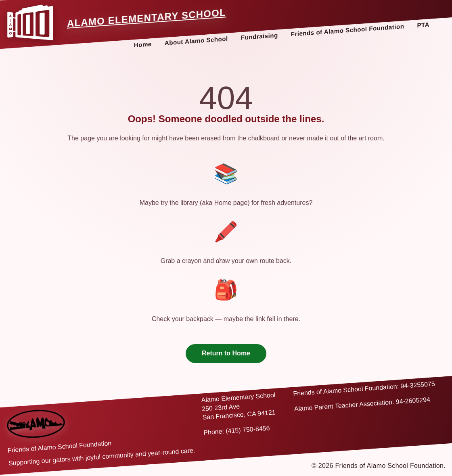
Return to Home (226, 353)
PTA (423, 25)
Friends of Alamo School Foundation (348, 30)
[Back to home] (36, 424)
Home (143, 44)
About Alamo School (196, 41)
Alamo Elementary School (146, 18)
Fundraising (259, 36)
